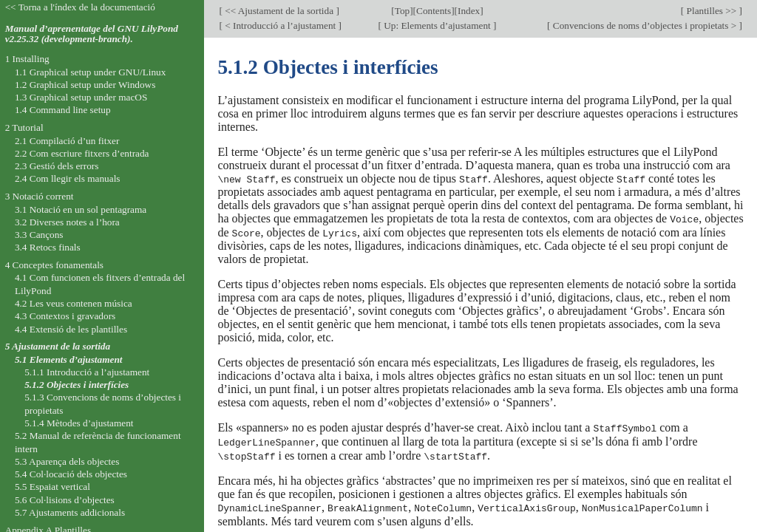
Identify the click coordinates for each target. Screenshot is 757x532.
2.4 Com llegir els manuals (68, 178)
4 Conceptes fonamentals (54, 265)
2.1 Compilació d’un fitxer (67, 141)
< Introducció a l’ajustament (281, 25)
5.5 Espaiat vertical (52, 487)
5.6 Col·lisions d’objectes (65, 500)
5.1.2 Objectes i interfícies (77, 385)
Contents (434, 11)
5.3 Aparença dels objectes (67, 461)
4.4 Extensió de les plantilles (71, 329)
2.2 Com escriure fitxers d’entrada (82, 153)
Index (469, 11)
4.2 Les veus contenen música (74, 303)
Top (402, 11)
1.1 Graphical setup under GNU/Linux (90, 72)
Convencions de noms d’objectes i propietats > (645, 25)
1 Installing (27, 59)
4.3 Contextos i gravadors (65, 316)
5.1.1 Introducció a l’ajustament (87, 372)
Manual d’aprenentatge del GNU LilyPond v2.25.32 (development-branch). (92, 34)
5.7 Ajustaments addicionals (70, 512)
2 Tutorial (24, 127)
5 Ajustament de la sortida (58, 346)
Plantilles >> (711, 11)
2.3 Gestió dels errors (57, 166)
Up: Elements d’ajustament (437, 25)
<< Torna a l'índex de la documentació (80, 7)
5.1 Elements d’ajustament (69, 359)
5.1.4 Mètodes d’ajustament (79, 423)
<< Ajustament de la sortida (279, 11)
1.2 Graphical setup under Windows (85, 85)
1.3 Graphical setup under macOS (81, 97)
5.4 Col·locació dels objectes (71, 474)
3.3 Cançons (39, 235)
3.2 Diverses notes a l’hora (67, 222)
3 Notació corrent (40, 196)
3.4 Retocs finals (48, 247)
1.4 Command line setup (63, 110)
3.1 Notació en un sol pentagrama (81, 209)
